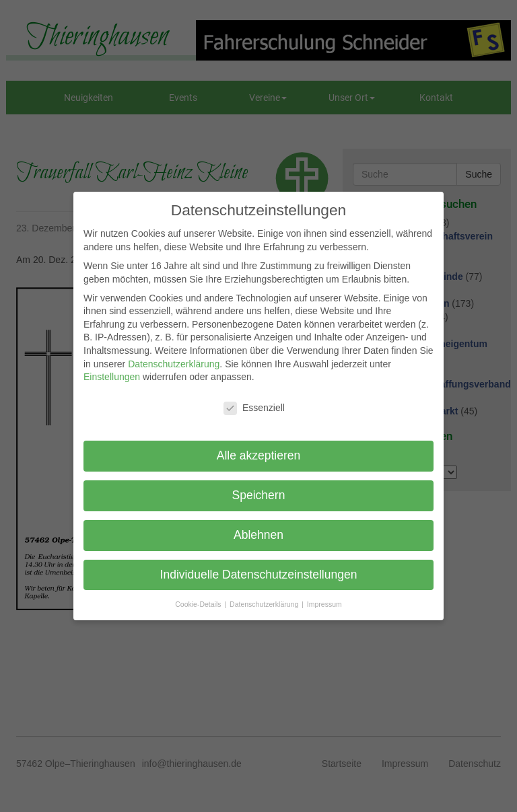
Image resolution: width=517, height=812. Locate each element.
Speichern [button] (259, 495)
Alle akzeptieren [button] (259, 455)
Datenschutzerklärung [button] (265, 604)
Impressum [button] (324, 604)
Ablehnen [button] (258, 535)
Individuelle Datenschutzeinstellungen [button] (259, 575)
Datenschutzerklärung (174, 364)
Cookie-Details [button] (199, 604)
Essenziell (254, 408)
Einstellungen (112, 377)
